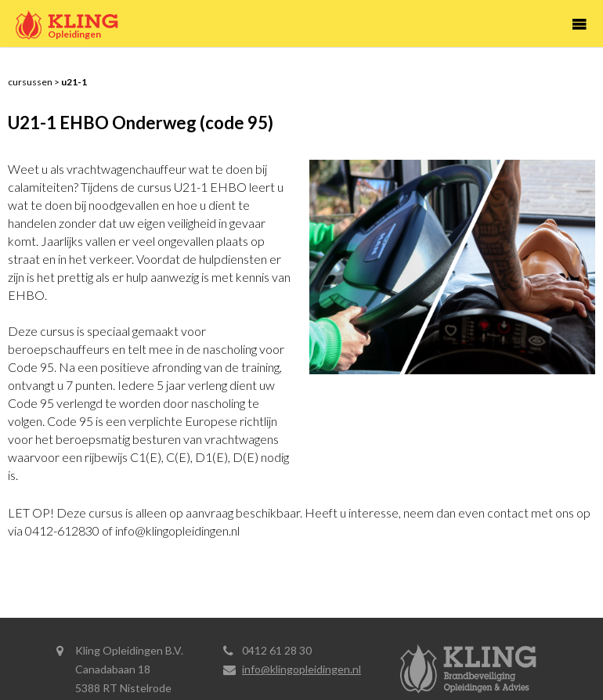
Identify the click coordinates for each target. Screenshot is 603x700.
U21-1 (74, 82)
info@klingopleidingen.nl (301, 669)
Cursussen (30, 82)
